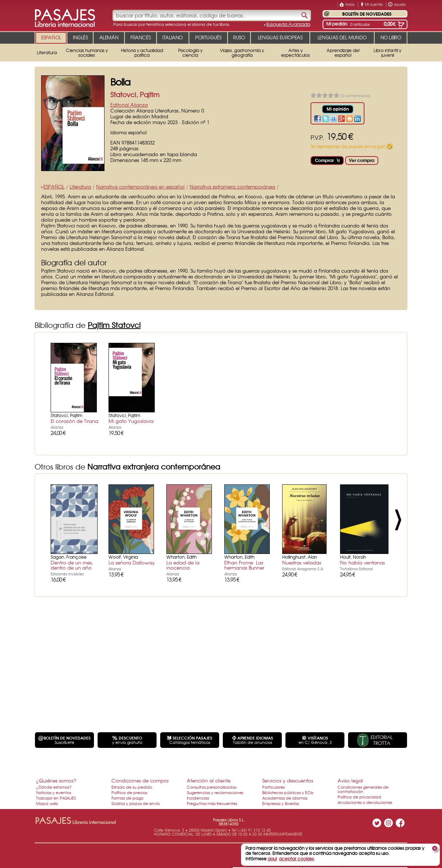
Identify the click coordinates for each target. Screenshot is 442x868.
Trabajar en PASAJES (56, 798)
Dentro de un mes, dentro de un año (72, 565)
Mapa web (47, 803)
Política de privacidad (359, 797)
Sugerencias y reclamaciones (215, 792)
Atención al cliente (209, 780)
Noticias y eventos (54, 792)
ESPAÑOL (54, 187)
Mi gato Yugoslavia (131, 421)
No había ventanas (362, 562)
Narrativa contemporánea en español (140, 187)
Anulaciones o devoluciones (365, 802)
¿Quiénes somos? (56, 780)
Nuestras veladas (302, 562)
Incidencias (198, 798)
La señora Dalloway (132, 562)
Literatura (80, 187)
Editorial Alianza (129, 105)
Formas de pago (127, 798)
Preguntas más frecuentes (212, 803)
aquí (272, 859)
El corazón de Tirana (74, 421)
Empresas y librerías (281, 803)
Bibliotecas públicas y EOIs (288, 792)
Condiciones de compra (140, 780)
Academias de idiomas (285, 798)
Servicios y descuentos (288, 780)
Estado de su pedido (132, 787)
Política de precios (129, 792)
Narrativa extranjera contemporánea (232, 187)
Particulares (273, 787)
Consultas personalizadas (212, 787)
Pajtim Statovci (114, 325)
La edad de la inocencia (183, 565)
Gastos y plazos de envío (136, 803)
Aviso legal (350, 780)
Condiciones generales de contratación (363, 789)
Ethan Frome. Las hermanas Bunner (244, 565)
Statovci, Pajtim (135, 94)
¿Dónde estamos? (54, 787)
